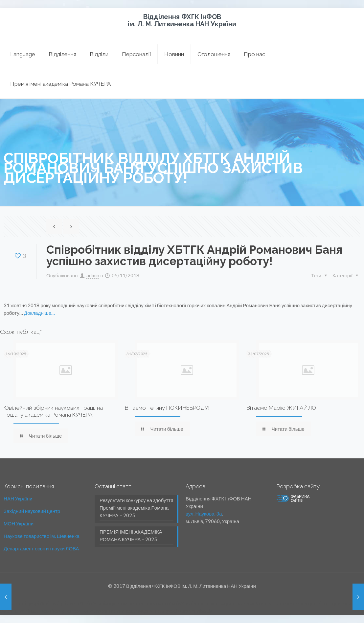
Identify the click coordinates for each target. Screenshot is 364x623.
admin (93, 275)
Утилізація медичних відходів (147, 611)
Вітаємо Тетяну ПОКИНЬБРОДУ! (167, 408)
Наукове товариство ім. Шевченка (42, 536)
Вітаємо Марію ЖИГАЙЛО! (282, 408)
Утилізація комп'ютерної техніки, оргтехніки (65, 611)
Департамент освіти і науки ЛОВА (41, 548)
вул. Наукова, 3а (204, 514)
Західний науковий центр (32, 511)
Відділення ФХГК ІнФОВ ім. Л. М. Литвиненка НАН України (182, 20)
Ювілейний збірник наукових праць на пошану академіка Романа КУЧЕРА (53, 411)
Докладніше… (39, 313)
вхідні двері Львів (72, 603)
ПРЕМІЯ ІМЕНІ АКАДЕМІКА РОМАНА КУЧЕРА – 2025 (131, 535)
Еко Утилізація (196, 611)
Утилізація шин (272, 603)
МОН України (19, 523)
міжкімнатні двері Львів (26, 603)
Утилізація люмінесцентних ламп (218, 603)
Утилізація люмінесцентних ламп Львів (137, 603)
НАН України (18, 498)
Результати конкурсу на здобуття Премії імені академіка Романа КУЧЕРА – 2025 (136, 508)
